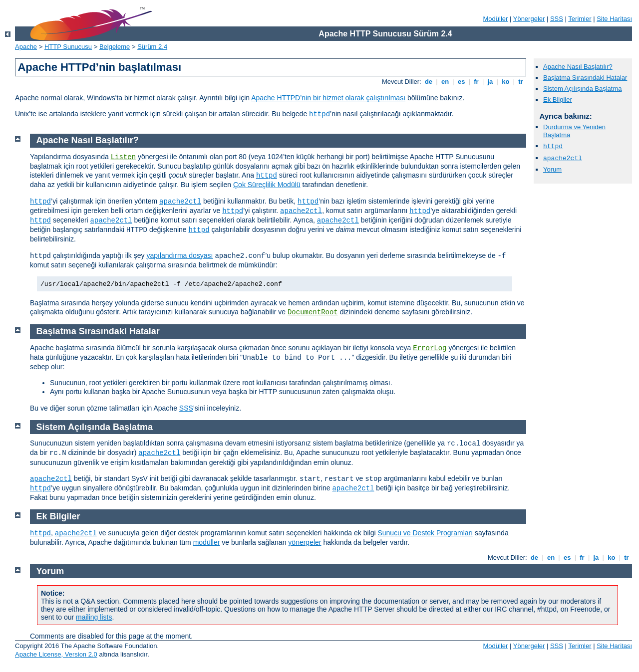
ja (490, 82)
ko (506, 82)
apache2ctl (563, 158)
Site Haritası (614, 19)
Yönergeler (529, 19)
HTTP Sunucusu (68, 47)
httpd (319, 114)
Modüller (496, 19)
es (461, 82)
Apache (26, 47)
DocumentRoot (313, 312)
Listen (123, 157)
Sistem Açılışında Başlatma (583, 89)
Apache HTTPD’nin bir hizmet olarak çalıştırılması (328, 98)
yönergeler (305, 542)
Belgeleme (115, 47)
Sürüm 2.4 (152, 47)
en (445, 82)
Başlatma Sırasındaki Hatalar (585, 78)
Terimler (580, 19)
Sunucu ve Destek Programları (425, 533)
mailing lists (94, 617)
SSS (557, 19)
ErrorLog (430, 348)
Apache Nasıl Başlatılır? (578, 67)
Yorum (552, 169)
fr (477, 82)
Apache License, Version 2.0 (56, 654)
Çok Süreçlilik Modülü (267, 185)
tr (521, 82)
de (428, 82)
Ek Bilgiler (558, 100)
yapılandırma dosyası (179, 255)
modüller (207, 542)
